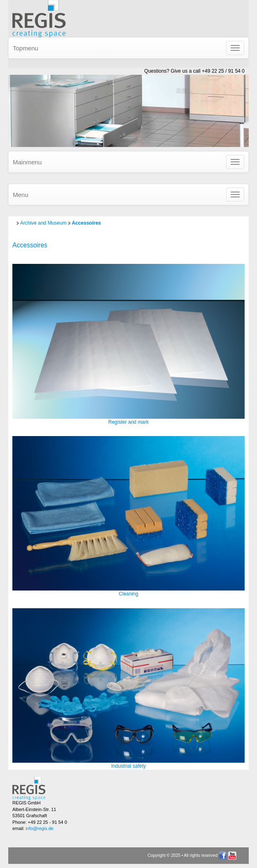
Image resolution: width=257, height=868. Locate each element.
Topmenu (26, 48)
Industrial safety (128, 766)
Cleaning (128, 594)
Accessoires (86, 223)
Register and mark (128, 422)
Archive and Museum (44, 223)
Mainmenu (27, 162)
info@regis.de (39, 828)
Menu (21, 195)
